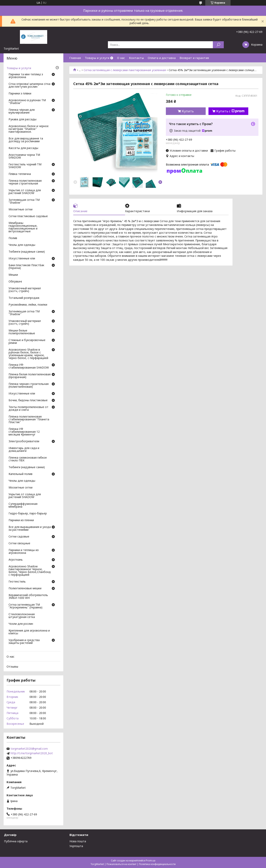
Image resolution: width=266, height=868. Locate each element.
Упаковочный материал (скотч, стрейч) (25, 290)
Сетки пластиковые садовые (28, 216)
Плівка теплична (20, 174)
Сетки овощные (19, 543)
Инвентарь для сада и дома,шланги (24, 450)
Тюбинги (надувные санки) (27, 252)
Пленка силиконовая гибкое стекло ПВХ (28, 459)
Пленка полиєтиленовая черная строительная (25, 182)
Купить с (230, 111)
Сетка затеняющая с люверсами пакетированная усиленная (125, 70)
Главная (75, 58)
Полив (13, 238)
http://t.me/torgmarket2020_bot (32, 753)
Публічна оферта (16, 841)
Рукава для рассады (22, 120)
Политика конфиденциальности (157, 864)
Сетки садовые (19, 537)
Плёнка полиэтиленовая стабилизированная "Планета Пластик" (29, 420)
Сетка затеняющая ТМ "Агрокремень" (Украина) (25, 606)
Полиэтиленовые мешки (25, 588)
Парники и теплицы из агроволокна (24, 552)
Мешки (13, 275)
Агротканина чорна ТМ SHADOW (24, 156)
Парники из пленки (21, 520)
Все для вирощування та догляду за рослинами (26, 140)
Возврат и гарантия (194, 58)
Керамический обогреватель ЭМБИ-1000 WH (28, 597)
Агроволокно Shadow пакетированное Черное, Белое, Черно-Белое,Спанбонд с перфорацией (30, 571)
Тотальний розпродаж (24, 298)
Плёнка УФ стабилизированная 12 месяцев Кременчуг (24, 432)
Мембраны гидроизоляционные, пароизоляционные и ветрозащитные (23, 227)
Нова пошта (78, 841)
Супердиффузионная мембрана (23, 505)
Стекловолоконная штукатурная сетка (22, 616)
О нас (121, 58)
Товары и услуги (97, 58)
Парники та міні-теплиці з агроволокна (26, 76)
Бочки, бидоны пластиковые (28, 400)
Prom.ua (151, 861)
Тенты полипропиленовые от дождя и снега (28, 409)
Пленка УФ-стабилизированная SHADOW (29, 366)
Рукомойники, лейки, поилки (28, 305)
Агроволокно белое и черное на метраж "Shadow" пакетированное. (29, 129)
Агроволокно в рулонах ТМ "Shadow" (27, 102)
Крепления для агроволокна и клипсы (29, 632)
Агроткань (16, 560)
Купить (188, 111)
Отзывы (12, 666)
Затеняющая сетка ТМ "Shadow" (24, 201)
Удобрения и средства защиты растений (24, 642)
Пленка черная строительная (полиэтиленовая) (29, 385)
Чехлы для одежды (22, 245)
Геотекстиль (17, 582)
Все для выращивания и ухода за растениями (30, 529)
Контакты (136, 58)
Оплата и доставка (162, 58)
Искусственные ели (22, 259)
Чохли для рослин (21, 624)
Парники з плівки (20, 94)
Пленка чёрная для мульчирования (22, 111)
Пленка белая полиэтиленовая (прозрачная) (30, 376)
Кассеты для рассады (23, 148)
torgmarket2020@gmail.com (29, 749)
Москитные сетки (21, 210)
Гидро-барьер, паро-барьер (28, 514)
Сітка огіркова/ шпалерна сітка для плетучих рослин (29, 85)
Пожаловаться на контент (121, 864)
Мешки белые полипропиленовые (22, 332)
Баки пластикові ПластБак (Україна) (26, 267)
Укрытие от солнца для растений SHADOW (25, 192)
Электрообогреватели (24, 441)
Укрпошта (76, 846)
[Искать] (218, 45)
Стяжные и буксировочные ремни (27, 342)
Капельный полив (21, 474)
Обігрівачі (15, 282)
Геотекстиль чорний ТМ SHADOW (25, 166)
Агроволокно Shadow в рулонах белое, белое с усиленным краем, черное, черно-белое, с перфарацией (28, 354)
